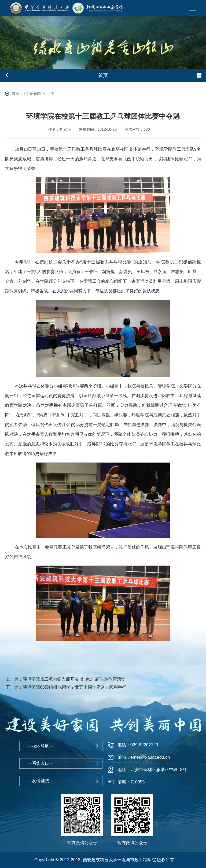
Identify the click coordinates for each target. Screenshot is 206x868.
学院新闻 (33, 93)
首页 (16, 93)
